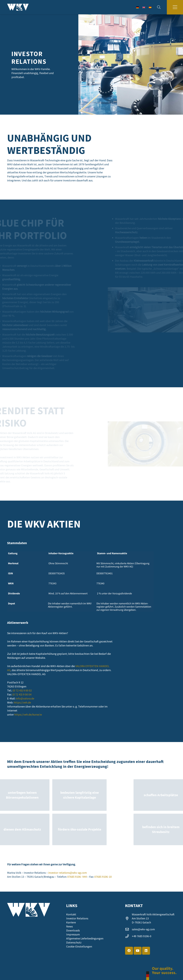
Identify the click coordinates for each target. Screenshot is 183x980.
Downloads (73, 930)
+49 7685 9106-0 (142, 936)
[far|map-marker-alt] (128, 918)
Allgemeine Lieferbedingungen (85, 938)
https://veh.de (22, 702)
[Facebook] (129, 951)
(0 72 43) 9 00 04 (22, 694)
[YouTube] (138, 951)
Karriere (71, 922)
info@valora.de (25, 698)
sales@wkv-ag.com (143, 929)
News (69, 926)
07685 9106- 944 (77, 877)
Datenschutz (74, 942)
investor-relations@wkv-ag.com (68, 873)
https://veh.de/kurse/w (28, 714)
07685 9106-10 (103, 877)
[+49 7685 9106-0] (128, 936)
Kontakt (71, 914)
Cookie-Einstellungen (79, 946)
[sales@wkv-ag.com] (128, 929)
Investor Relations (77, 918)
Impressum (73, 934)
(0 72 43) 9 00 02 (22, 690)
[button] (159, 7)
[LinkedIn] (146, 951)
